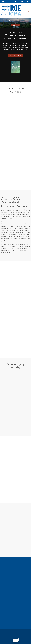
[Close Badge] (18, 639)
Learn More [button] (16, 25)
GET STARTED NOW (15, 55)
